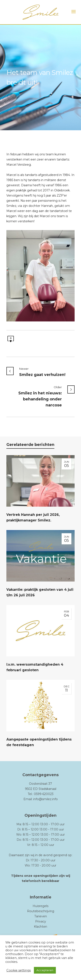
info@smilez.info (46, 799)
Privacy (41, 921)
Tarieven (41, 916)
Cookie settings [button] (19, 970)
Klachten (40, 927)
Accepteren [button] (45, 970)
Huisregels (40, 906)
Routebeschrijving (41, 911)
